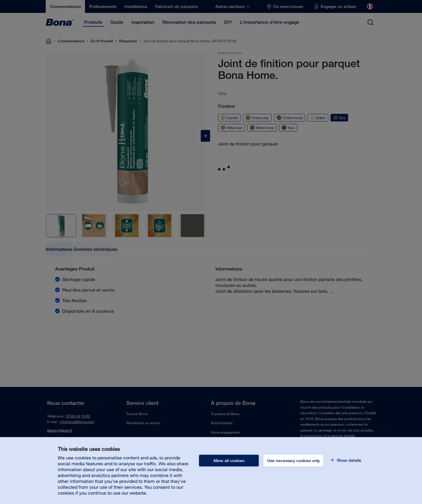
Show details (348, 460)
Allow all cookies (229, 461)
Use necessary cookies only (293, 461)
